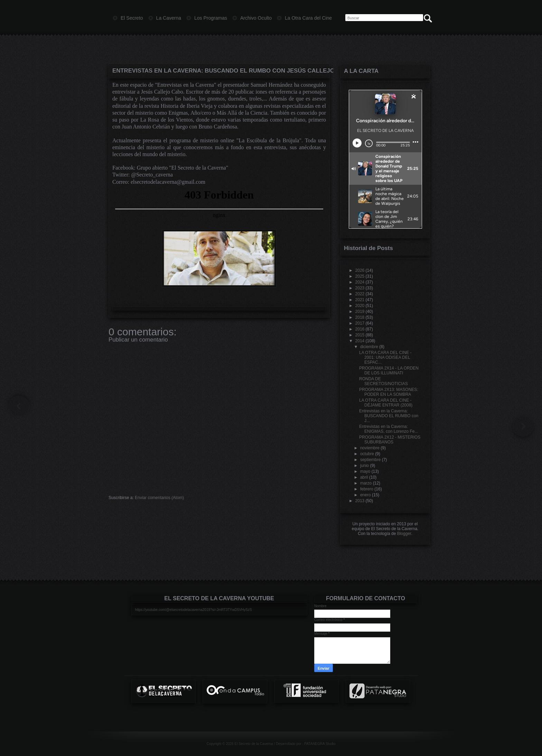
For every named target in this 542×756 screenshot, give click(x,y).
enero (366, 495)
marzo (366, 483)
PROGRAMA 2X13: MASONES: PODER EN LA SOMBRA (389, 392)
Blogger (404, 534)
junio (365, 466)
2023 (360, 288)
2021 (360, 300)
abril (364, 477)
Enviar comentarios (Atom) (159, 498)
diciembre (369, 347)
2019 (360, 312)
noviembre (370, 448)
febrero (367, 489)
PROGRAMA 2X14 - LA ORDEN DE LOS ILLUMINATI (389, 371)
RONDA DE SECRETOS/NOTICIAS (384, 381)
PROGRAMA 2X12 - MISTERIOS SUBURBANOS (390, 440)
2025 (360, 276)
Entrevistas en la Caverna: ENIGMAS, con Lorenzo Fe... (389, 429)
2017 (360, 323)
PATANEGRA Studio (320, 744)
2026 (360, 270)
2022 (360, 294)
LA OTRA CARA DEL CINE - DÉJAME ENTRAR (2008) (386, 403)
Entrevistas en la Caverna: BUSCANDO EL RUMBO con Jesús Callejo (219, 71)
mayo (365, 471)
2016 (360, 329)
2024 (360, 282)
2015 (360, 335)
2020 (360, 306)
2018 (360, 317)
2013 (360, 501)
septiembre (370, 460)
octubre (367, 454)
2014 (360, 341)
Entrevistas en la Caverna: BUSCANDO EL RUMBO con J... (389, 416)
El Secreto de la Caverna (254, 744)
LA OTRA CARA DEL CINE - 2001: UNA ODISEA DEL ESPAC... (385, 357)
